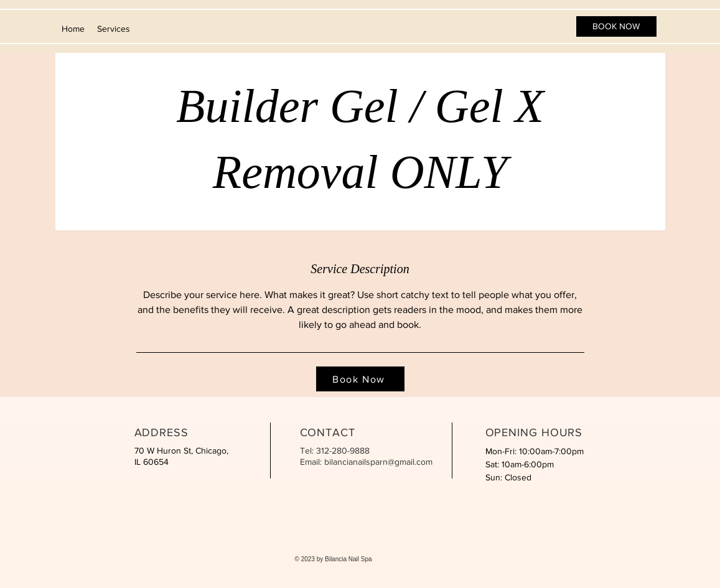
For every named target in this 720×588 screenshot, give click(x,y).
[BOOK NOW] (616, 26)
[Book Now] (360, 379)
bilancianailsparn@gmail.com (378, 462)
